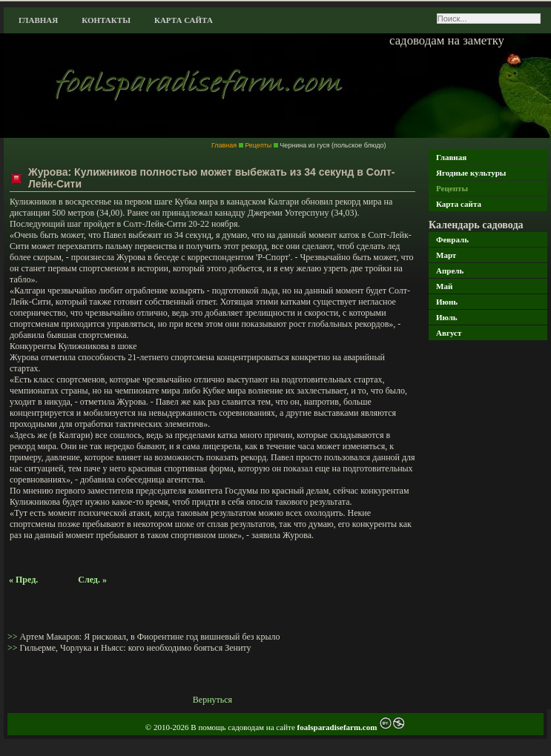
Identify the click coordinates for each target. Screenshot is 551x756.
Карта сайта (184, 20)
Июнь (447, 302)
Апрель (450, 271)
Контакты (106, 20)
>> (14, 637)
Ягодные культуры (471, 173)
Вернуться (212, 700)
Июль (447, 317)
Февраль (452, 239)
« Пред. (23, 580)
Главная (38, 20)
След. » (92, 580)
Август (449, 333)
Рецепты (452, 188)
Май (444, 286)
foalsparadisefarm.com (339, 727)
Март (446, 255)
